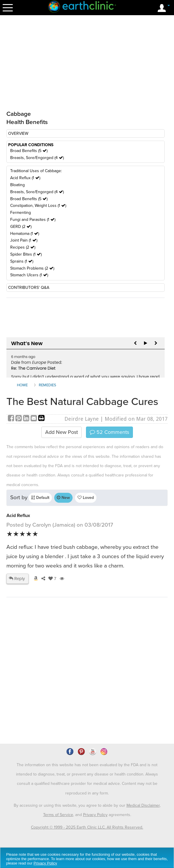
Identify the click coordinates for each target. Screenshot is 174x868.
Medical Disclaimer (143, 805)
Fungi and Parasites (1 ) (33, 220)
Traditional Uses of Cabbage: (36, 171)
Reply (17, 579)
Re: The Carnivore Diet (33, 368)
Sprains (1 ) (22, 261)
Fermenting (21, 213)
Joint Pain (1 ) (24, 240)
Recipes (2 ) (23, 247)
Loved (86, 498)
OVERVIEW (18, 133)
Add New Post (61, 432)
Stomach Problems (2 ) (32, 268)
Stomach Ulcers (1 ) (29, 275)
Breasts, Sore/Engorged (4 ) (37, 158)
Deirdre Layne (82, 419)
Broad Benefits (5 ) (29, 151)
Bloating (17, 185)
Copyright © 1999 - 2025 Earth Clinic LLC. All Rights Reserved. (87, 827)
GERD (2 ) (21, 227)
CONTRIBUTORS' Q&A (29, 288)
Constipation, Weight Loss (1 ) (38, 206)
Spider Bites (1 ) (26, 254)
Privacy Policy (95, 815)
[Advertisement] (55, 687)
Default (40, 498)
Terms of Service (58, 815)
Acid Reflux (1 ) (25, 178)
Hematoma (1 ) (25, 234)
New (63, 498)
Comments (109, 432)
